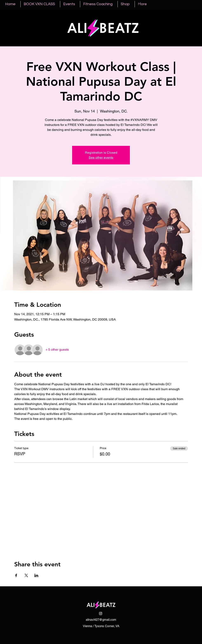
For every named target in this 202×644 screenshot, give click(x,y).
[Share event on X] (26, 575)
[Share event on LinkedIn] (36, 575)
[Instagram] (139, 4)
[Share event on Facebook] (16, 575)
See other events (101, 157)
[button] (195, 4)
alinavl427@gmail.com (101, 620)
